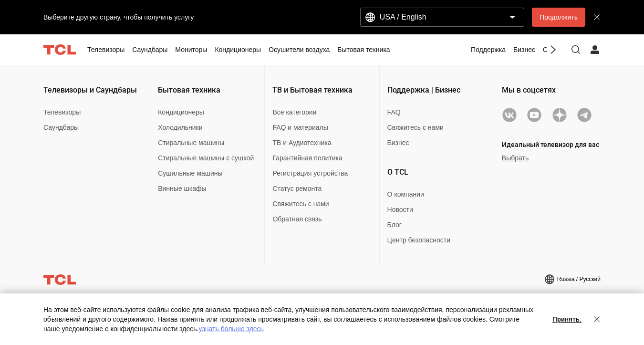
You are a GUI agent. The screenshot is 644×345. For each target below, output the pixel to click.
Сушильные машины (190, 173)
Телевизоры (62, 112)
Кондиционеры (181, 112)
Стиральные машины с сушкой (206, 158)
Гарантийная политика (307, 158)
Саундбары (61, 127)
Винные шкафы (182, 188)
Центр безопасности (419, 240)
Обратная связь (297, 219)
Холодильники (180, 127)
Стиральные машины (191, 143)
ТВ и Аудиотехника (302, 143)
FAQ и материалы (300, 127)
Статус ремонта (297, 188)
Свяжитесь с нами (301, 204)
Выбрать (515, 158)
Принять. (567, 319)
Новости (400, 209)
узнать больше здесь (231, 329)
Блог (395, 225)
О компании (406, 194)
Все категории (294, 112)
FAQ (394, 112)
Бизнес (398, 143)
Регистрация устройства (310, 173)
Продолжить (559, 17)
